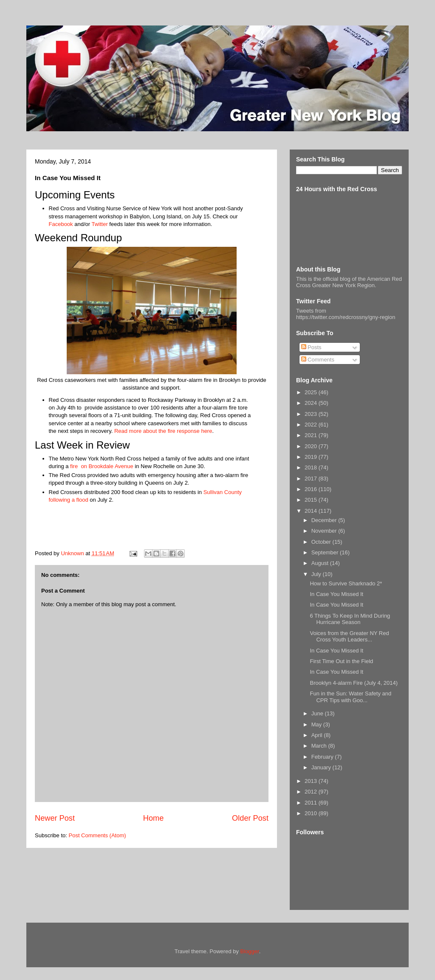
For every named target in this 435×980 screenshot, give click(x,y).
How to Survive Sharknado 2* (346, 583)
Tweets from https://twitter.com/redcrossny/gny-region (346, 314)
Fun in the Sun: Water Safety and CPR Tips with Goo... (350, 697)
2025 (312, 392)
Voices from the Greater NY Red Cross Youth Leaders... (349, 637)
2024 (312, 403)
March (320, 746)
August (321, 563)
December (325, 520)
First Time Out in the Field (341, 661)
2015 (312, 500)
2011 (312, 803)
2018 (312, 467)
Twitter (99, 224)
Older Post (250, 818)
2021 (312, 435)
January (322, 767)
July (317, 574)
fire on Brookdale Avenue (102, 466)
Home (154, 818)
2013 (312, 781)
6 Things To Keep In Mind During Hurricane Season (350, 619)
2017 (312, 479)
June (318, 713)
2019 (312, 457)
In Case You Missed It (336, 594)
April (318, 735)
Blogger (250, 951)
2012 (312, 792)
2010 (312, 813)
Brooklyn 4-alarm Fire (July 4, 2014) (354, 683)
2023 (312, 414)
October (322, 542)
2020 (312, 446)
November (325, 531)
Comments (318, 360)
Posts (311, 347)
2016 (312, 489)
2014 (312, 511)
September (326, 552)
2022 (312, 425)
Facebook (61, 224)
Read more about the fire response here (163, 431)
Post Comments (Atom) (97, 835)
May (317, 724)
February (323, 757)
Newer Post (55, 818)
